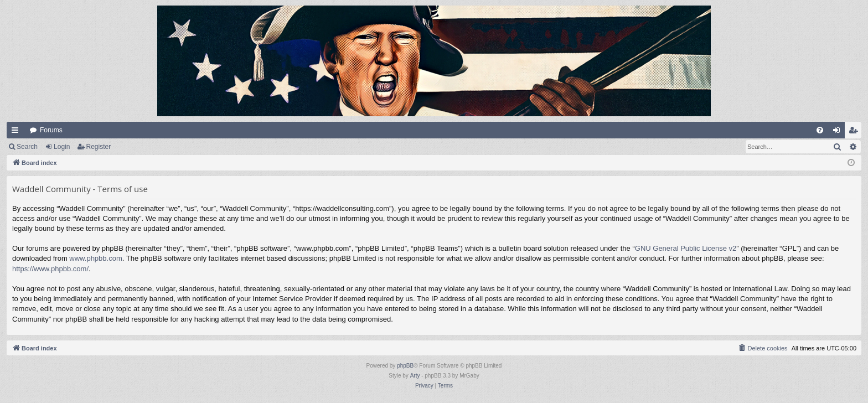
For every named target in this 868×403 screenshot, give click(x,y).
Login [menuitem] (839, 132)
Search (27, 147)
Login (62, 147)
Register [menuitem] (856, 132)
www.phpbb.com (95, 258)
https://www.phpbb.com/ (50, 269)
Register (99, 147)
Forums (51, 130)
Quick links (17, 132)
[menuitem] (820, 130)
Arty (415, 376)
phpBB (405, 366)
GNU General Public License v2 (686, 248)
